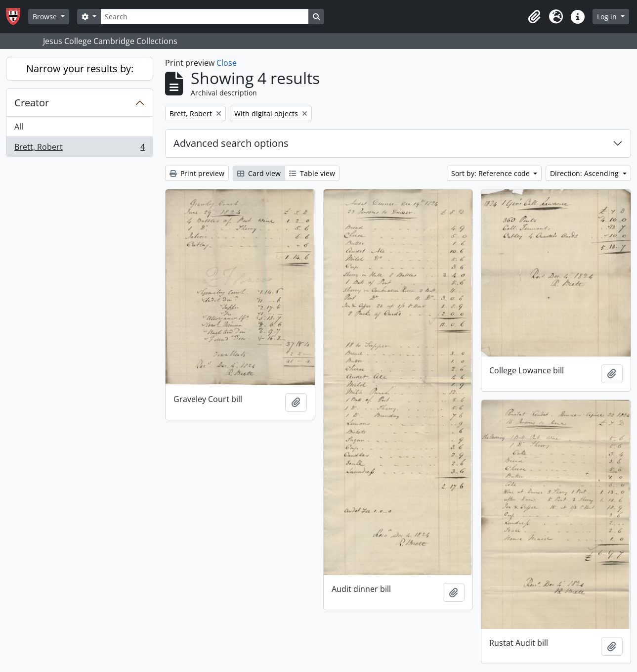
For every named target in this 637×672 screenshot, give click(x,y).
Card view (259, 173)
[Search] (205, 17)
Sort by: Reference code (491, 173)
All (19, 127)
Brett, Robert (79, 149)
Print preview (197, 173)
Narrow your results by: (80, 68)
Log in (608, 17)
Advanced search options (231, 143)
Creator (32, 103)
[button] (534, 17)
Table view (312, 173)
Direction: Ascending (585, 173)
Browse (46, 17)
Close (227, 63)
